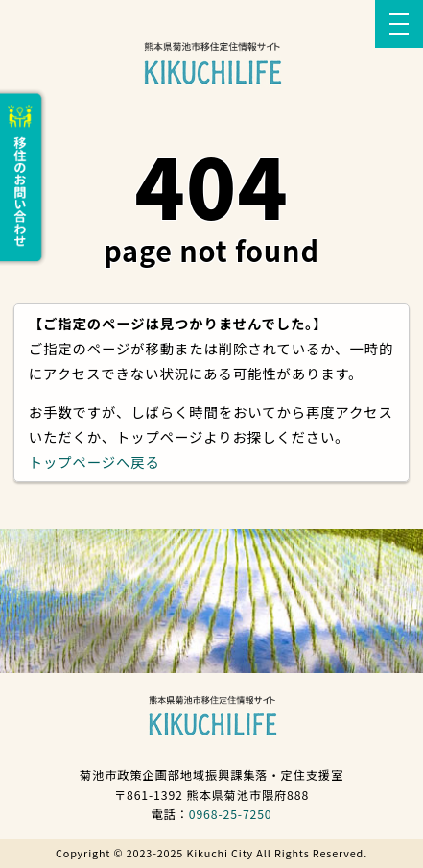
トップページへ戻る (94, 461)
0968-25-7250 (231, 814)
